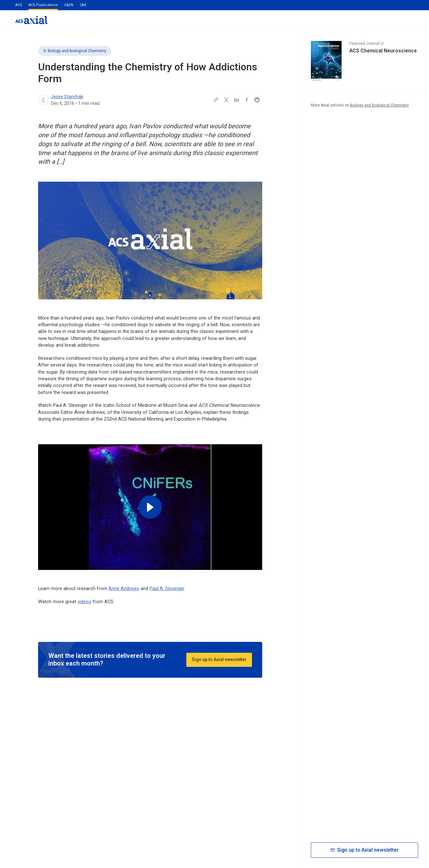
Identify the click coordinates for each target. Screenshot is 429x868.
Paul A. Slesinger (167, 588)
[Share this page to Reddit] (257, 100)
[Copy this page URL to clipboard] (216, 100)
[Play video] (150, 507)
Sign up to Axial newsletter (219, 659)
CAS (83, 5)
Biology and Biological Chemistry (75, 51)
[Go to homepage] (31, 20)
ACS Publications (43, 5)
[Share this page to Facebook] (247, 100)
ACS (19, 5)
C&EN (69, 5)
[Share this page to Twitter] (226, 100)
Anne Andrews (124, 588)
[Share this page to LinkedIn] (237, 100)
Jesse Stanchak (67, 97)
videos (84, 602)
